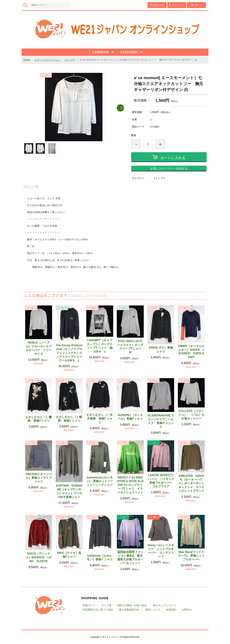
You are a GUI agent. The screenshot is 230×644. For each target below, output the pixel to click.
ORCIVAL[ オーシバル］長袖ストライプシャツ (39, 478)
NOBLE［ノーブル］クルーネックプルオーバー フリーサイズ (39, 348)
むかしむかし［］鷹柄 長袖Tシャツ (39, 419)
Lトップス (73, 60)
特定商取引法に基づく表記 (98, 610)
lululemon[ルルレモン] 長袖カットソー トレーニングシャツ (100, 481)
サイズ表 (106, 605)
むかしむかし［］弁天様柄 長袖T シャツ (100, 419)
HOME (27, 60)
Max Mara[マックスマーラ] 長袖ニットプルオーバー (191, 556)
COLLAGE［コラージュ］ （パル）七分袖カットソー (191, 415)
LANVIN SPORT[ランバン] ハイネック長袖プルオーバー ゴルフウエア (161, 481)
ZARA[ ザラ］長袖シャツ (161, 350)
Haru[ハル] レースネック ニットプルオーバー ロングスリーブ (161, 551)
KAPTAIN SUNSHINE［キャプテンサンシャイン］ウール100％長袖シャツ (69, 491)
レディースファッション (49, 60)
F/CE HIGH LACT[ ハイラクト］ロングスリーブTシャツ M (131, 347)
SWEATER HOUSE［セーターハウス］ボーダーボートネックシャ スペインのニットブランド (191, 483)
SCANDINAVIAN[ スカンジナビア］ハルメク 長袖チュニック (161, 421)
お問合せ (187, 610)
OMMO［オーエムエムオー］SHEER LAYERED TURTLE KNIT (191, 352)
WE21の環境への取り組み (132, 605)
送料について (153, 610)
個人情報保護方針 (129, 610)
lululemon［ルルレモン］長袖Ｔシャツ (100, 557)
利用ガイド (89, 605)
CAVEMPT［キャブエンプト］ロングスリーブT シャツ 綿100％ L (100, 346)
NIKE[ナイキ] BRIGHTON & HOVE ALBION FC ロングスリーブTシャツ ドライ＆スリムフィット (130, 485)
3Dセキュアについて (164, 605)
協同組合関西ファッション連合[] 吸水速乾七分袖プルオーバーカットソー (130, 558)
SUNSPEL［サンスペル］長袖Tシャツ (130, 417)
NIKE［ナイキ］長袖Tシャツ (69, 555)
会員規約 (171, 610)
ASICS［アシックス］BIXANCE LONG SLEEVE (39, 557)
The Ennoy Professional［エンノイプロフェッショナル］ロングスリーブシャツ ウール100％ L (69, 353)
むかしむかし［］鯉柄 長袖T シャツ (69, 419)
